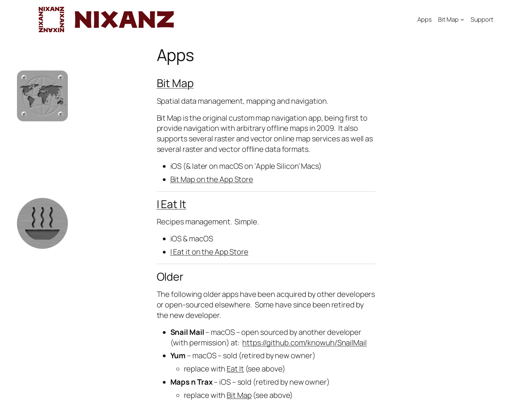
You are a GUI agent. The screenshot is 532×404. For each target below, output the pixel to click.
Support (482, 19)
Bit (165, 83)
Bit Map (448, 19)
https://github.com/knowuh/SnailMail (305, 343)
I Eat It (172, 204)
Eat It (235, 369)
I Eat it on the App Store (210, 252)
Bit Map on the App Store (212, 179)
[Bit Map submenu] (462, 19)
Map (183, 83)
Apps (424, 19)
